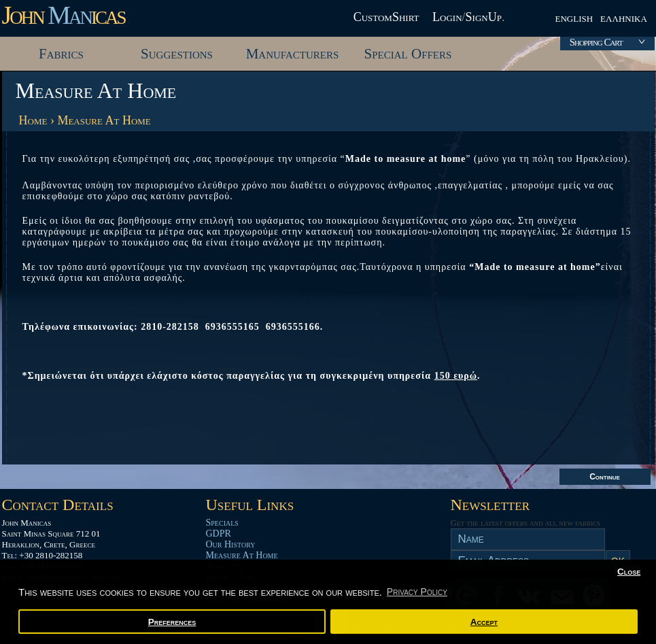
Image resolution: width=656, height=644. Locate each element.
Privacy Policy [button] (417, 592)
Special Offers (408, 54)
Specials (222, 523)
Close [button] (629, 572)
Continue (605, 477)
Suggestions (177, 54)
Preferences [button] (172, 622)
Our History (231, 544)
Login (447, 17)
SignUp (484, 17)
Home (33, 120)
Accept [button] (484, 622)
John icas (64, 15)
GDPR (219, 533)
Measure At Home (104, 120)
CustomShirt (386, 17)
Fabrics (61, 54)
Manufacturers (293, 54)
